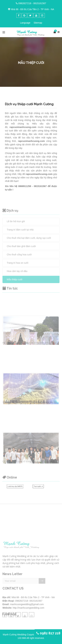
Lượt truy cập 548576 (15, 487)
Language (25, 23)
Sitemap (38, 23)
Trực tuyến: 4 (38, 487)
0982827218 (25, 3)
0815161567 (40, 3)
